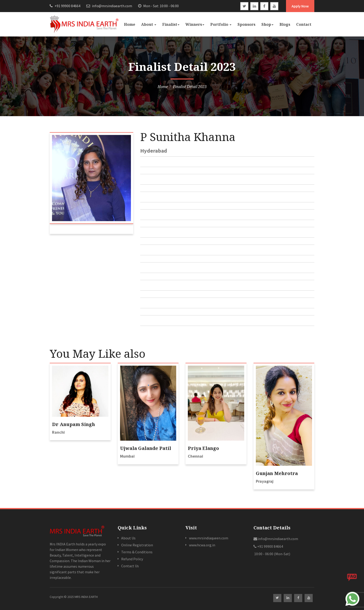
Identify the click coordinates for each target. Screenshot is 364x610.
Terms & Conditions (137, 552)
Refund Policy (132, 559)
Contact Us (130, 566)
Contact (304, 24)
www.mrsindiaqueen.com (209, 538)
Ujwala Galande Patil (146, 448)
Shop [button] (267, 24)
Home (130, 24)
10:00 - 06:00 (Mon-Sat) (272, 554)
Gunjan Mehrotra (277, 473)
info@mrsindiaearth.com (109, 6)
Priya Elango (203, 448)
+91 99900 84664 (65, 6)
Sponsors (246, 24)
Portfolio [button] (221, 24)
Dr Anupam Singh (73, 424)
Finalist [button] (171, 24)
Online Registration (137, 545)
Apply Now (300, 6)
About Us (128, 538)
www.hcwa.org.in (202, 545)
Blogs (285, 24)
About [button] (149, 24)
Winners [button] (195, 24)
